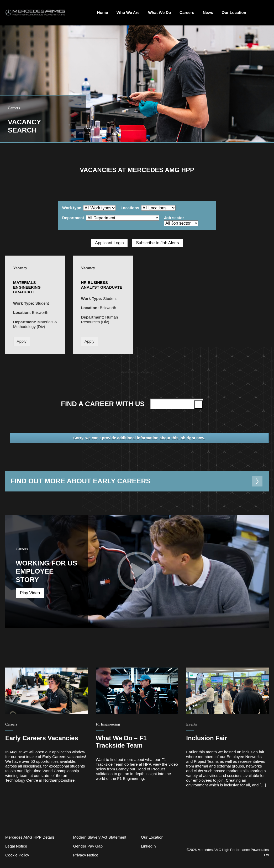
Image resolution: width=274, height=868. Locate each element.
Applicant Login (109, 243)
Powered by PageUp (137, 372)
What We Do (159, 12)
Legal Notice (16, 846)
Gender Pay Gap (88, 846)
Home (103, 12)
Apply (22, 341)
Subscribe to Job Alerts (157, 243)
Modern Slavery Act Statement (100, 837)
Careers (187, 12)
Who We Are (128, 12)
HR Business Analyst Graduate (102, 285)
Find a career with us (133, 404)
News (208, 12)
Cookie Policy (17, 855)
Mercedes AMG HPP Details (30, 837)
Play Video (30, 593)
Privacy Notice (86, 855)
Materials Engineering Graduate (27, 287)
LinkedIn (148, 846)
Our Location (234, 12)
